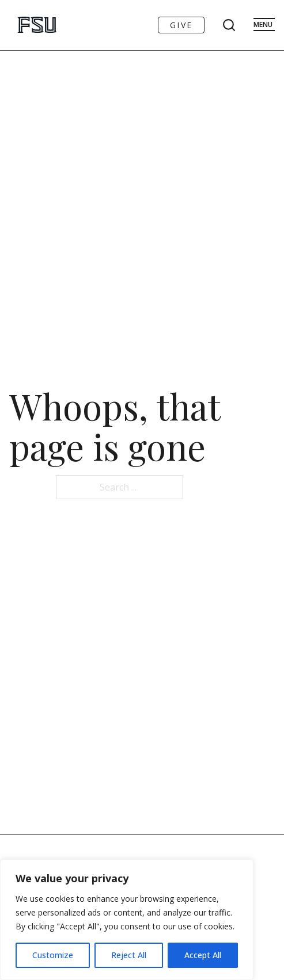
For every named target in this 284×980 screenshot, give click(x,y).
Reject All (129, 955)
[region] (127, 920)
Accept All (203, 955)
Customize (53, 955)
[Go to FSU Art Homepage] (25, 25)
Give (181, 25)
